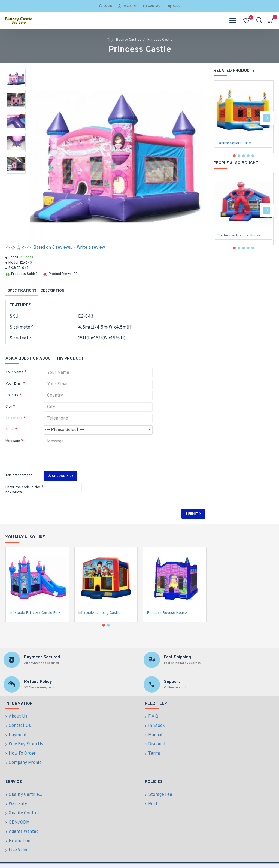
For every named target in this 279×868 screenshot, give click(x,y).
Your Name (14, 372)
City (9, 407)
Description (52, 291)
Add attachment (19, 475)
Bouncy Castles (129, 40)
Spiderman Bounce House (239, 236)
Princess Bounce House (167, 629)
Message (13, 441)
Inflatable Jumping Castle (99, 629)
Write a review (91, 248)
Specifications (22, 291)
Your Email (14, 384)
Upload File (60, 476)
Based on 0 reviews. (53, 248)
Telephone (14, 418)
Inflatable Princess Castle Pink (35, 629)
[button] (267, 118)
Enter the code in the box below (23, 490)
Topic (10, 430)
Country (12, 395)
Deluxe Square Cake (234, 143)
